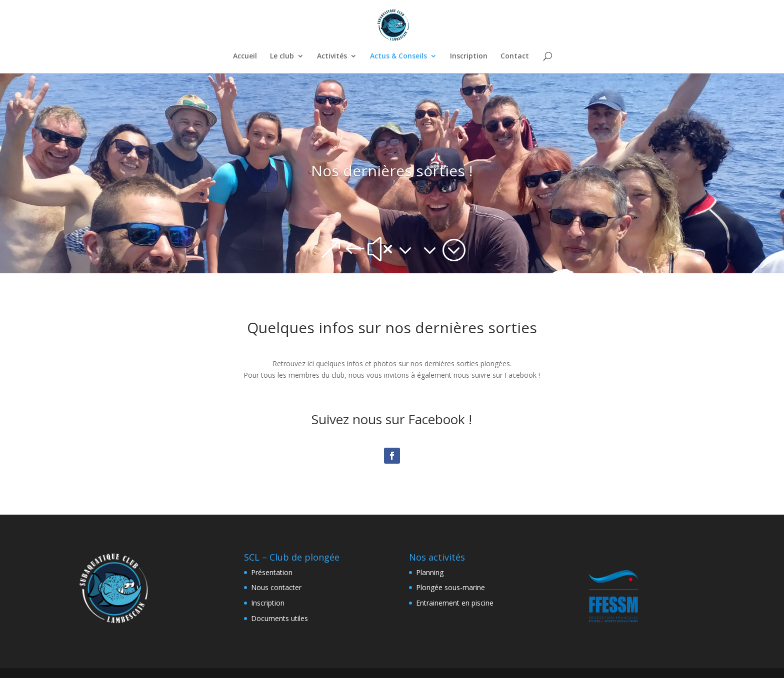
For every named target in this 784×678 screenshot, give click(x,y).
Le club (282, 56)
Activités (332, 56)
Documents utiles (279, 618)
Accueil (245, 56)
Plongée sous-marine (450, 587)
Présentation (272, 572)
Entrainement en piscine (455, 603)
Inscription (469, 56)
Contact (515, 56)
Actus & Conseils (398, 56)
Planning (430, 572)
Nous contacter (276, 587)
